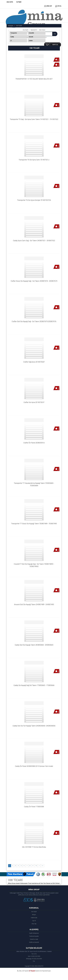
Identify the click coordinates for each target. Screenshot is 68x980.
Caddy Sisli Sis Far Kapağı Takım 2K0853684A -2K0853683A (34, 726)
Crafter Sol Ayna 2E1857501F (34, 402)
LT (11, 41)
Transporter (14, 33)
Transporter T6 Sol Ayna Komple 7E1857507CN (34, 200)
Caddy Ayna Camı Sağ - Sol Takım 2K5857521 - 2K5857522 (34, 241)
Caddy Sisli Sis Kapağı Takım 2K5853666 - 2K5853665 (34, 645)
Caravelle (31, 33)
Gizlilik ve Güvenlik (34, 942)
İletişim (34, 915)
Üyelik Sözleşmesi (34, 933)
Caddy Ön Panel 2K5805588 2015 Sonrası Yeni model (34, 766)
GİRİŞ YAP (48, 6)
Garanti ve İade (34, 939)
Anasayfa (11, 26)
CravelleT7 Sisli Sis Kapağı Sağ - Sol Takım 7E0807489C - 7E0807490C (34, 565)
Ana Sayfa (34, 912)
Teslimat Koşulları (34, 936)
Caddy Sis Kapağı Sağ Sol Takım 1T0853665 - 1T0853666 (34, 685)
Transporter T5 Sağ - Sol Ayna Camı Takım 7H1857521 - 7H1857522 (34, 119)
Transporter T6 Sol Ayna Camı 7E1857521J (34, 160)
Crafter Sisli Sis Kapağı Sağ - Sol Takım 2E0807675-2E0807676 (34, 321)
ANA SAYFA (10, 2)
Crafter (31, 41)
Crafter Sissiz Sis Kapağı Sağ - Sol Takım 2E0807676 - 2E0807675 (34, 281)
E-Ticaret (32, 971)
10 (36, 866)
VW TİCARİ (19, 26)
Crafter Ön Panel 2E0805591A (34, 443)
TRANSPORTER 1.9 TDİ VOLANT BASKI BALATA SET (34, 79)
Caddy (12, 37)
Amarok (31, 37)
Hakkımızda (34, 918)
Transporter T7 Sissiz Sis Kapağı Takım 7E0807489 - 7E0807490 (34, 524)
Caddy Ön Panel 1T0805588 (34, 807)
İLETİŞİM (19, 2)
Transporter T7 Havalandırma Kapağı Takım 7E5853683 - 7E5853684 (34, 484)
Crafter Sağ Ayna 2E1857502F (34, 362)
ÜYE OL (58, 6)
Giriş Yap (34, 924)
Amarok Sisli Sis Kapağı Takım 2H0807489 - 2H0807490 (34, 604)
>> (42, 866)
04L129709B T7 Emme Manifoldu (34, 847)
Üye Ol (34, 921)
